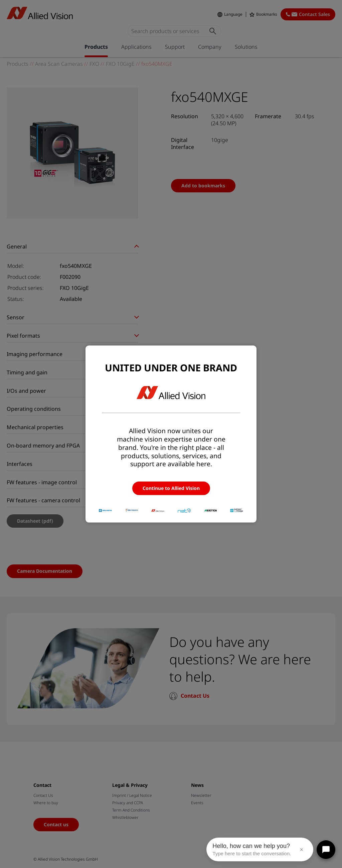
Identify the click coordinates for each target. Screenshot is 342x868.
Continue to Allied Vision (171, 488)
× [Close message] (301, 850)
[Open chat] (326, 850)
